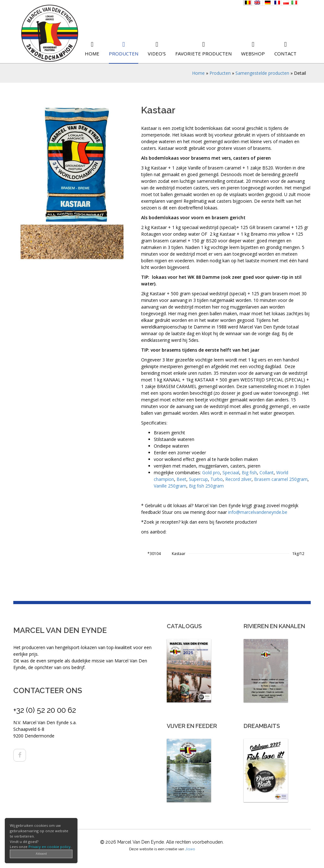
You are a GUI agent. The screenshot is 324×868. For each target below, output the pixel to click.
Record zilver (238, 479)
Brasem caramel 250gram (281, 479)
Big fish (249, 472)
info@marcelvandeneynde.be (258, 512)
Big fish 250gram (206, 486)
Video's (157, 54)
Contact (285, 54)
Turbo (217, 479)
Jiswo (190, 849)
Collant (267, 472)
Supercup (198, 479)
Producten (124, 54)
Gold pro (211, 472)
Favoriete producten (203, 54)
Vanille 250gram (170, 486)
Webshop (253, 54)
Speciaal (231, 472)
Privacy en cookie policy (50, 847)
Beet (181, 479)
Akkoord (41, 854)
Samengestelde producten (262, 73)
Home (92, 54)
